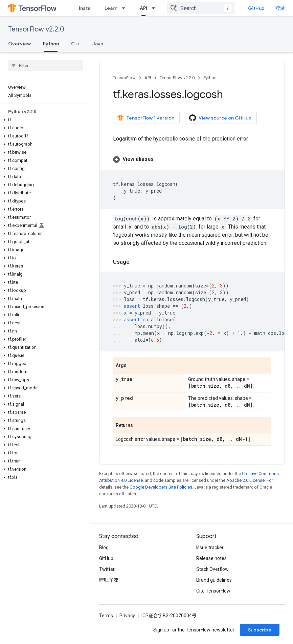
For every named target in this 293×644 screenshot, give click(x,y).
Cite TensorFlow (213, 591)
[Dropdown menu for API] (155, 8)
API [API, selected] (143, 8)
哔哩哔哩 (109, 580)
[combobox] (201, 8)
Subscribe (260, 630)
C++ (76, 44)
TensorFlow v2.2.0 (36, 29)
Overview (19, 44)
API (148, 78)
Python (210, 78)
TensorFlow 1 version (146, 118)
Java (98, 44)
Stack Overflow (212, 569)
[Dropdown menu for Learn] (126, 8)
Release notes (211, 558)
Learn (111, 8)
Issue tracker (210, 548)
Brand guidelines (214, 580)
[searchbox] (46, 65)
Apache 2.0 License (245, 480)
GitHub (256, 8)
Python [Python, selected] (51, 44)
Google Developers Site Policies (161, 487)
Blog (104, 548)
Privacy (127, 616)
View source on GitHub (220, 118)
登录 (280, 8)
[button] (44, 120)
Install (86, 8)
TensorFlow (124, 78)
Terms (106, 616)
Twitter (107, 569)
